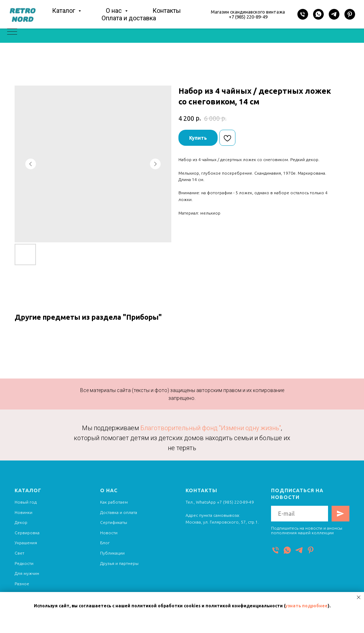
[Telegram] (334, 14)
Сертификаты (114, 522)
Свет (19, 553)
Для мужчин (27, 573)
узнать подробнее (306, 606)
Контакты (167, 11)
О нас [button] (115, 11)
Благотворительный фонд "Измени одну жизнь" (211, 428)
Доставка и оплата (119, 512)
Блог (105, 543)
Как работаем (114, 502)
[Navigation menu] (12, 32)
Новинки (24, 512)
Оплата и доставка (129, 18)
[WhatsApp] (318, 14)
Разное (22, 584)
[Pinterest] (350, 14)
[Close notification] (359, 597)
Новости (109, 533)
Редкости (24, 563)
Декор (21, 522)
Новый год (26, 502)
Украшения (26, 543)
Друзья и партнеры (119, 563)
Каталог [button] (64, 11)
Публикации (112, 553)
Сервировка (27, 533)
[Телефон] (303, 14)
